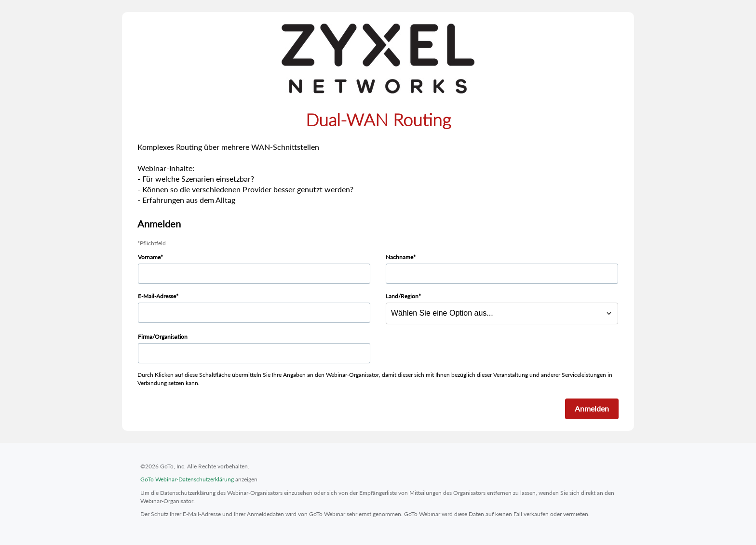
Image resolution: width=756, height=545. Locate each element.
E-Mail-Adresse (157, 296)
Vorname (149, 257)
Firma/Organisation (163, 337)
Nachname (399, 257)
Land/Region (402, 296)
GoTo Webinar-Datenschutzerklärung (187, 479)
